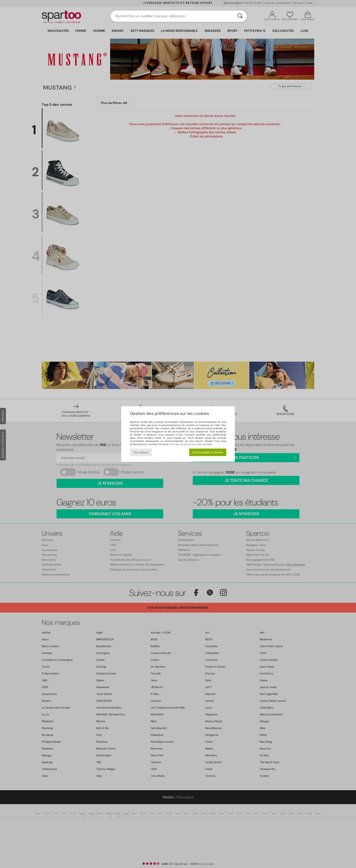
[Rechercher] (240, 16)
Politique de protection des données (191, 444)
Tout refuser (141, 452)
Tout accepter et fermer (208, 452)
